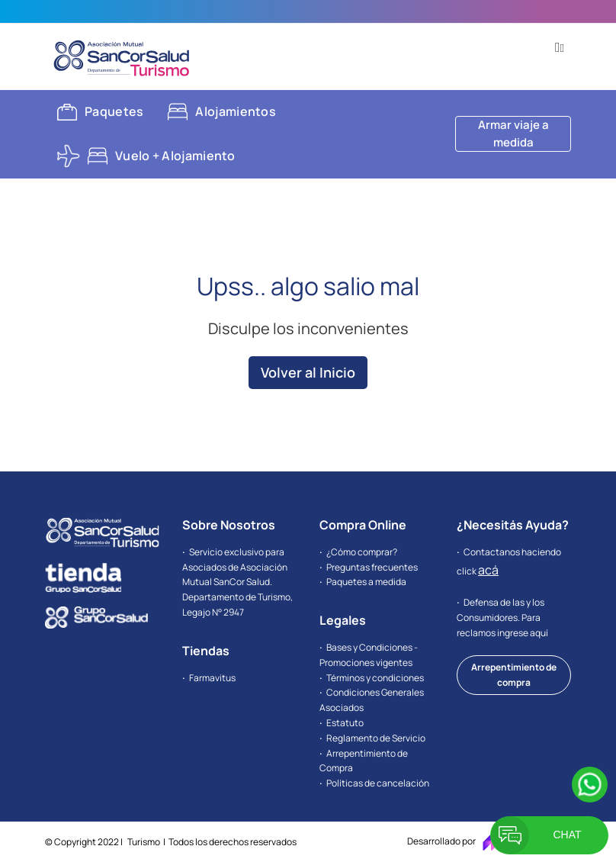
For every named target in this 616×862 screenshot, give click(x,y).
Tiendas (206, 651)
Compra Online (363, 525)
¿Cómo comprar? (362, 552)
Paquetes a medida (366, 582)
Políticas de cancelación (378, 783)
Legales (343, 620)
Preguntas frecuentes (372, 567)
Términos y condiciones (375, 678)
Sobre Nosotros (229, 525)
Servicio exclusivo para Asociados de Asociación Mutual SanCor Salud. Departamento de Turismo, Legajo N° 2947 (237, 582)
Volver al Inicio (308, 372)
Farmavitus (212, 678)
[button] (560, 47)
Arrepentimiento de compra (514, 675)
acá (488, 570)
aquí (539, 633)
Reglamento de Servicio (376, 738)
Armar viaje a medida (513, 133)
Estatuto (345, 723)
